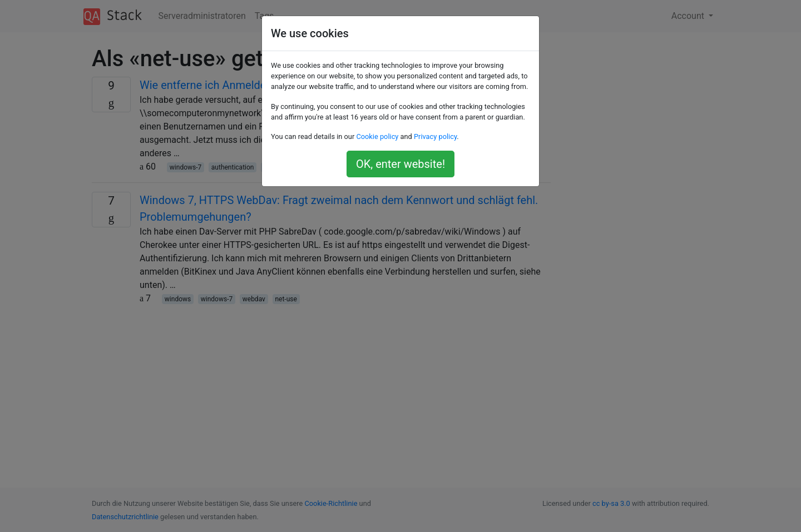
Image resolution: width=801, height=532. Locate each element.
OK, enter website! (400, 164)
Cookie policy (377, 136)
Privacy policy (435, 136)
